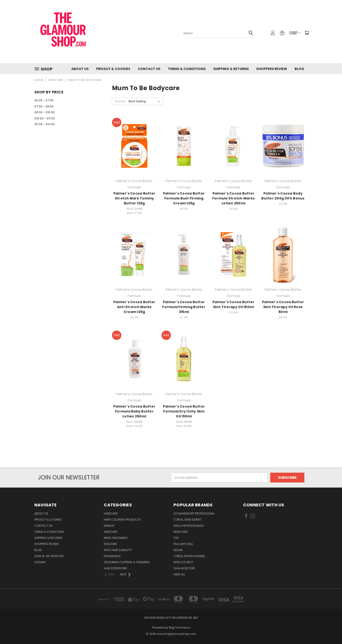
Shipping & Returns (231, 69)
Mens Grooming (116, 538)
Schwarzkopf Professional (194, 513)
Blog (299, 69)
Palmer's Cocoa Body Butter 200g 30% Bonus (283, 196)
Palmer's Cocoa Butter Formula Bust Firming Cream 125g (184, 198)
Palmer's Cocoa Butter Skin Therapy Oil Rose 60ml (283, 307)
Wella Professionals (189, 526)
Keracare (181, 532)
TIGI (176, 538)
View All (179, 574)
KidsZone (110, 544)
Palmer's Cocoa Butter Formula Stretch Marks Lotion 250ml (233, 198)
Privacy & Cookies (113, 69)
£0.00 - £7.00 (44, 100)
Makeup (109, 526)
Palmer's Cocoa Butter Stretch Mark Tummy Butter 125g (134, 198)
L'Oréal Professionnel (189, 556)
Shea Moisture (184, 568)
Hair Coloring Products (122, 520)
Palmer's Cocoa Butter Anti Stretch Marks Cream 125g (134, 307)
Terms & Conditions (187, 69)
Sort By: (120, 101)
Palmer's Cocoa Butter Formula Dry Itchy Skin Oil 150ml (184, 411)
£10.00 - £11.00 (45, 118)
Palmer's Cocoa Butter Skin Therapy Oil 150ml (233, 304)
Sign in (40, 556)
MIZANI (178, 550)
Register (57, 556)
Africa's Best (183, 562)
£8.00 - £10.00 (45, 112)
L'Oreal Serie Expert (187, 520)
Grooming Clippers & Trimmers (127, 562)
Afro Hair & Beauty (118, 550)
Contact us (149, 69)
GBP (295, 33)
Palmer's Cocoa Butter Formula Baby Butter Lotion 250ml (134, 411)
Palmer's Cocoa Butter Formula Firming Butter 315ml (184, 307)
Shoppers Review (272, 69)
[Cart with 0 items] (307, 33)
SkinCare (111, 532)
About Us (80, 69)
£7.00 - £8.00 (44, 106)
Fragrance (112, 556)
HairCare (111, 513)
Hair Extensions (115, 568)
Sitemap (40, 562)
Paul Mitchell (183, 544)
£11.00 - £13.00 (45, 124)
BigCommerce (180, 627)
